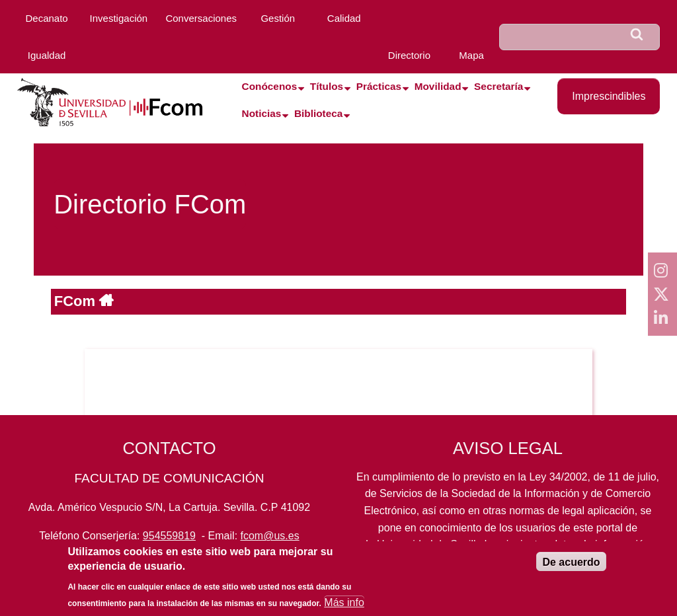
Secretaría (498, 86)
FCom (77, 301)
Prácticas (379, 86)
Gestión (278, 18)
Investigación (119, 18)
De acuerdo (571, 569)
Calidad (344, 18)
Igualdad (47, 55)
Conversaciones (201, 18)
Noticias (262, 113)
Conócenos (270, 86)
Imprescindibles (609, 96)
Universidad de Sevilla (429, 544)
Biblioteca (318, 113)
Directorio (409, 55)
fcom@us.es (270, 536)
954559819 (169, 536)
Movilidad (438, 86)
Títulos (327, 86)
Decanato (46, 18)
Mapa (471, 55)
